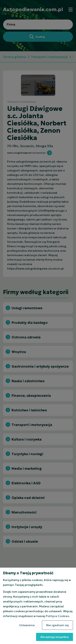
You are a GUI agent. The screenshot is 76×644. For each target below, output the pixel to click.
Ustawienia (27, 625)
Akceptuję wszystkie (55, 637)
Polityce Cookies (57, 616)
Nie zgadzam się (57, 625)
